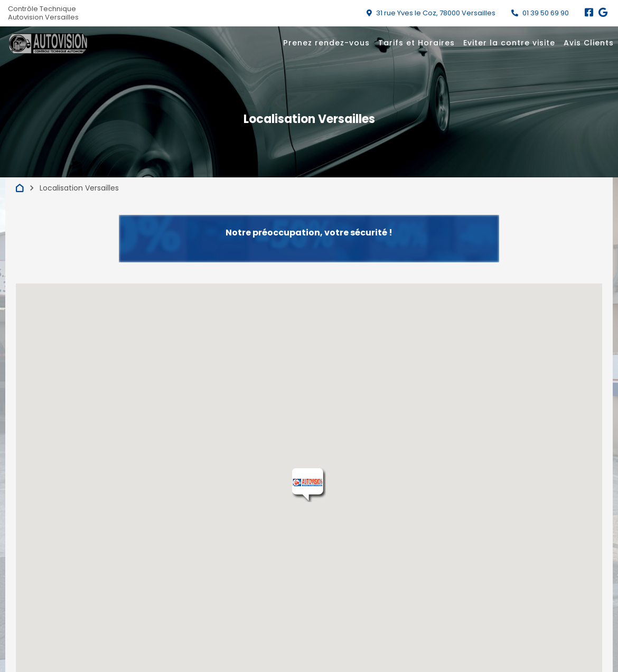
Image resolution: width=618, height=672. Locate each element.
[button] (309, 485)
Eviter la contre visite (509, 43)
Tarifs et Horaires (416, 43)
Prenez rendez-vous (326, 43)
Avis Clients (589, 43)
